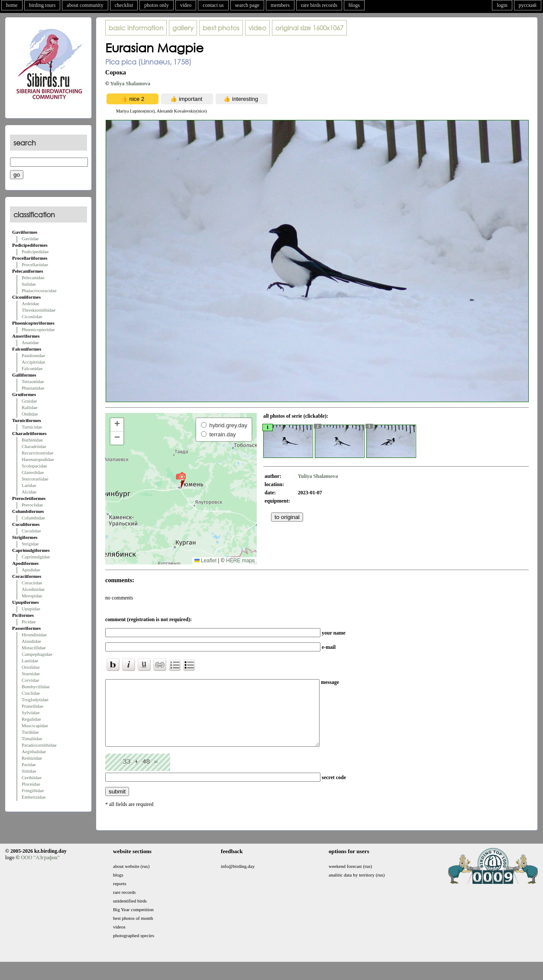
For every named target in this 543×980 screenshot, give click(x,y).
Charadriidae (34, 446)
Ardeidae (30, 303)
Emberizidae (34, 797)
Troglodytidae (35, 700)
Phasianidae (33, 388)
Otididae (30, 414)
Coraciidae (32, 583)
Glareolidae (33, 472)
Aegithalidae (34, 751)
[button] (181, 480)
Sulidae (29, 284)
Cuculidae (31, 531)
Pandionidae (33, 355)
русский (528, 5)
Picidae (29, 622)
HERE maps (240, 561)
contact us (213, 5)
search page (247, 5)
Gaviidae (30, 239)
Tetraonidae (33, 381)
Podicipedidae (35, 251)
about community (85, 5)
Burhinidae (32, 440)
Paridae (29, 764)
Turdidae (30, 732)
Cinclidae (31, 693)
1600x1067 (309, 28)
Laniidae (30, 661)
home (12, 5)
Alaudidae (31, 641)
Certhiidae (32, 777)
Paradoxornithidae (39, 745)
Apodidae (31, 570)
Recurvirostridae (37, 453)
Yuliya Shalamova (131, 84)
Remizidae (32, 758)
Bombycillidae (36, 687)
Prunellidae (32, 706)
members (280, 5)
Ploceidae (31, 784)
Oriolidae (31, 667)
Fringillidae (33, 790)
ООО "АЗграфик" (40, 870)
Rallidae (30, 407)
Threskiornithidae (39, 310)
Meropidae (32, 596)
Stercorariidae (35, 479)
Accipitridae (33, 362)
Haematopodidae (38, 459)
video (186, 5)
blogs (354, 5)
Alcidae (29, 492)
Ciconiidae (32, 316)
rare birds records (319, 5)
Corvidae (30, 680)
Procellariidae (35, 264)
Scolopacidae (34, 466)
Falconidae (32, 368)
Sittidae (29, 771)
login (502, 5)
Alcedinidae (33, 589)
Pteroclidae (32, 505)
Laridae (29, 485)
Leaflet (205, 561)
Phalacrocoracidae (39, 290)
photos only (156, 5)
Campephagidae (37, 654)
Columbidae (33, 518)
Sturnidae (31, 674)
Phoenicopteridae (38, 329)
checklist (124, 5)
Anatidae (30, 342)
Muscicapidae (35, 725)
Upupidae (31, 609)
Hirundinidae (34, 635)
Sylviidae (31, 712)
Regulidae (31, 719)
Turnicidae (32, 427)
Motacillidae (34, 648)
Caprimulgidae (36, 557)
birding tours (42, 5)
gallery (183, 28)
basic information (136, 28)
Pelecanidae (33, 277)
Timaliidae (32, 738)
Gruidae (29, 401)
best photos (221, 28)
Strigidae (30, 544)
